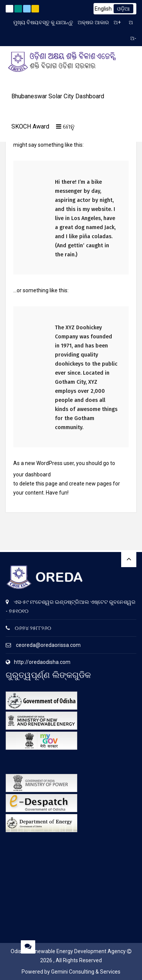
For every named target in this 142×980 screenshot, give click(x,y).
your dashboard (32, 474)
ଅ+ (117, 22)
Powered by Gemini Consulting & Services (71, 972)
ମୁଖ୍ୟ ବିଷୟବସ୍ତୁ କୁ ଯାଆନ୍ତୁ (43, 22)
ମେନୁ (65, 126)
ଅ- (133, 38)
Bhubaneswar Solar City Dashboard (58, 96)
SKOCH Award (30, 126)
